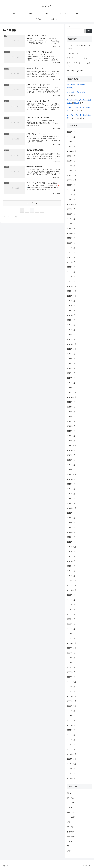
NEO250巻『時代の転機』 (77, 85)
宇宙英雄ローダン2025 (76, 71)
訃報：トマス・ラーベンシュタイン (79, 64)
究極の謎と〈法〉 (74, 53)
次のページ (32, 203)
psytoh (69, 88)
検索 (68, 27)
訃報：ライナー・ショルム (77, 58)
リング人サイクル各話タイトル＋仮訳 (79, 47)
